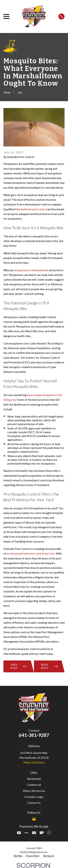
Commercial (34, 785)
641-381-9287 (34, 735)
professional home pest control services (31, 553)
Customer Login (34, 797)
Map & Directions (34, 762)
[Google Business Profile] (34, 819)
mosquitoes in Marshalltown (31, 270)
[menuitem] (18, 856)
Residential (34, 779)
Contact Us (34, 803)
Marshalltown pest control (31, 209)
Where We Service (34, 791)
